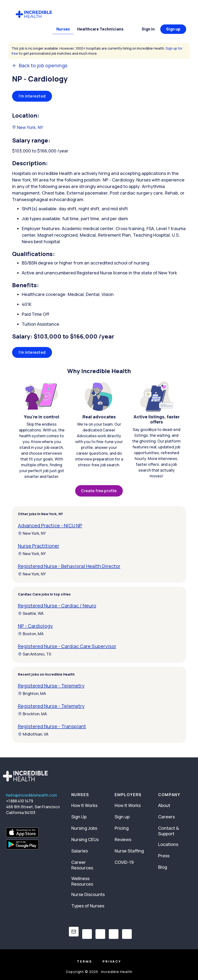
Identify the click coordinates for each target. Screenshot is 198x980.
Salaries (80, 851)
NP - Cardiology (35, 626)
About (164, 805)
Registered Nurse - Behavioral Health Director (69, 566)
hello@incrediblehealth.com (32, 795)
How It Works (84, 805)
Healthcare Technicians (100, 29)
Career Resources (82, 865)
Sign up (173, 29)
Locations (168, 844)
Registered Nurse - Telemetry (51, 686)
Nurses (63, 29)
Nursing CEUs (85, 839)
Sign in (148, 29)
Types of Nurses (88, 906)
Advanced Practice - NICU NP (50, 525)
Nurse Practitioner (39, 546)
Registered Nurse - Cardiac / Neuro (57, 606)
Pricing (122, 828)
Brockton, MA (32, 714)
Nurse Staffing (129, 851)
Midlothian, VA (33, 734)
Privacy (112, 961)
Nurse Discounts (88, 894)
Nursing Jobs (84, 828)
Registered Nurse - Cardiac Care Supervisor (67, 646)
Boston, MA (31, 634)
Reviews (123, 839)
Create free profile (99, 491)
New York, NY (28, 127)
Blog (163, 867)
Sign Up (79, 817)
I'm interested (32, 96)
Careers (166, 817)
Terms (84, 961)
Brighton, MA (32, 694)
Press (164, 856)
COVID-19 (124, 862)
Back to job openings (40, 66)
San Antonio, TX (35, 654)
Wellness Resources (82, 881)
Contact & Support (169, 831)
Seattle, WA (31, 613)
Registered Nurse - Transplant (52, 726)
